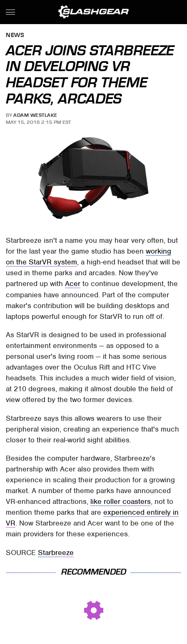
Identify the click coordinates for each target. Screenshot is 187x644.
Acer (73, 284)
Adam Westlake (35, 115)
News (15, 36)
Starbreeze (56, 553)
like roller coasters (121, 501)
